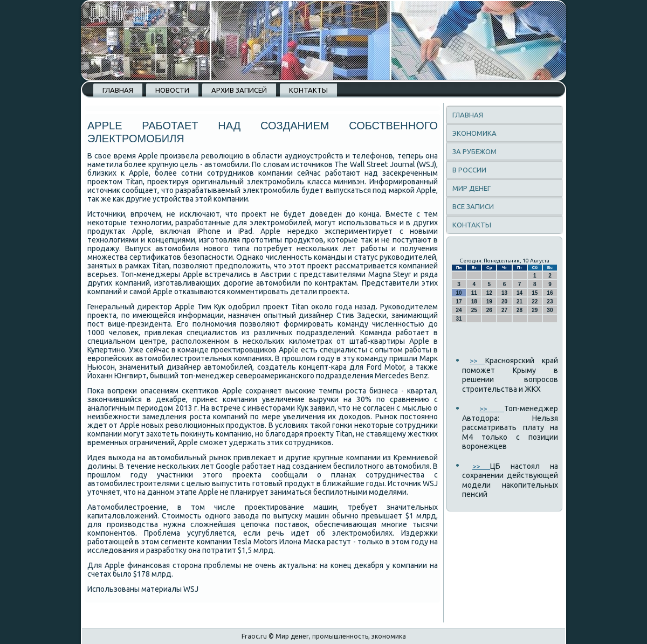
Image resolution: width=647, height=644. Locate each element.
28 (519, 310)
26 (489, 310)
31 (459, 319)
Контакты (308, 90)
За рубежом (474, 151)
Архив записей (239, 90)
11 (474, 293)
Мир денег (472, 188)
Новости (172, 90)
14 (519, 293)
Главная (118, 90)
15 (535, 293)
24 (459, 310)
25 (474, 310)
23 (550, 302)
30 (550, 310)
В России (469, 170)
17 (459, 302)
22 (535, 302)
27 (504, 310)
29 (535, 310)
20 (504, 302)
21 (519, 302)
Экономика (474, 133)
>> (477, 361)
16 (550, 293)
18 (474, 302)
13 (504, 293)
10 (459, 293)
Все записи (473, 206)
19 (489, 302)
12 (489, 293)
